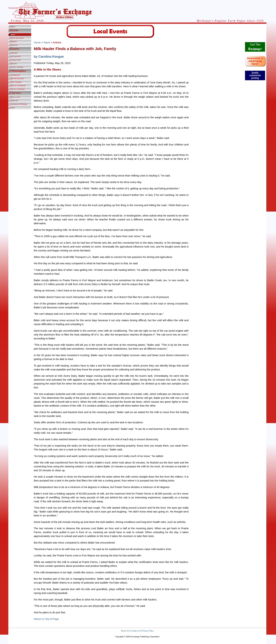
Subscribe (14, 100)
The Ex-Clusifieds (18, 89)
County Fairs (16, 60)
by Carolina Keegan (49, 57)
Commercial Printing (19, 104)
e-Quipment (15, 75)
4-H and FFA (16, 56)
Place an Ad (15, 97)
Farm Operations (17, 38)
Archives (14, 45)
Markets (14, 41)
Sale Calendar (16, 82)
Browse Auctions (17, 78)
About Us (125, 631)
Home (13, 26)
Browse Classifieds (18, 86)
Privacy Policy (148, 631)
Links (13, 108)
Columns (14, 53)
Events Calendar (17, 67)
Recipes (14, 63)
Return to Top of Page (46, 619)
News (13, 34)
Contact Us (135, 631)
